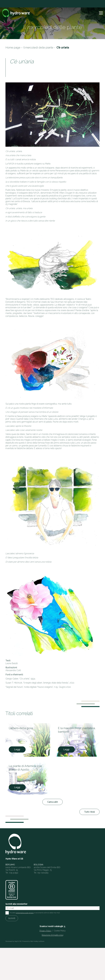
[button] (101, 13)
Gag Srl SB (18, 941)
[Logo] (16, 13)
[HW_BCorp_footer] (12, 890)
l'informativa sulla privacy (25, 913)
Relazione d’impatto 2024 (52, 935)
